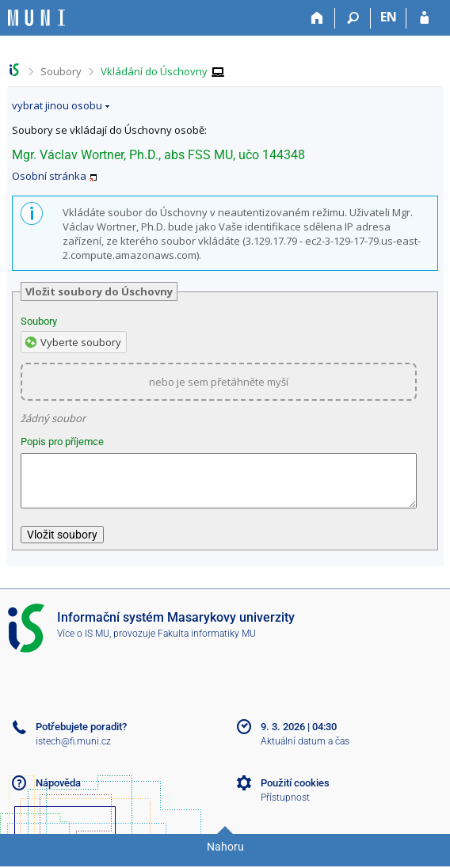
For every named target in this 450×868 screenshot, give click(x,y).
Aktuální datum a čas (305, 751)
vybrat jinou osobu (57, 105)
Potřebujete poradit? (81, 736)
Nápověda (58, 792)
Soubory (61, 71)
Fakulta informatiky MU (207, 643)
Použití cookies (295, 792)
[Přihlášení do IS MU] (424, 18)
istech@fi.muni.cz (73, 751)
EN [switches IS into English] (389, 17)
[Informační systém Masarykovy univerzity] (36, 18)
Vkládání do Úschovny (154, 71)
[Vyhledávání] (353, 18)
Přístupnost (285, 807)
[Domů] (317, 18)
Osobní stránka (49, 176)
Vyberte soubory (81, 342)
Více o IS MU (83, 643)
